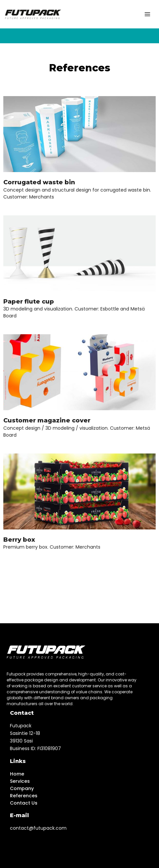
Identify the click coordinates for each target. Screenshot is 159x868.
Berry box (19, 540)
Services (20, 781)
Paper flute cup (29, 302)
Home (17, 774)
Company (22, 788)
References (24, 796)
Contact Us (24, 803)
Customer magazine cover (47, 420)
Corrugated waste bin (39, 182)
